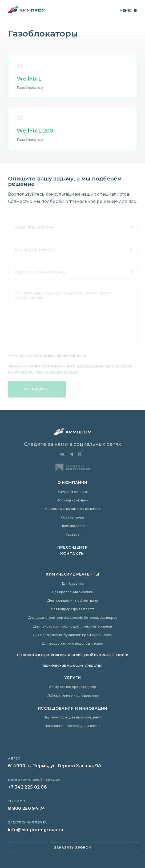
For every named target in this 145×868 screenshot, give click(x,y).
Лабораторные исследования (73, 695)
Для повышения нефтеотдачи (73, 600)
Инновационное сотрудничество (72, 726)
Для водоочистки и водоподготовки (72, 643)
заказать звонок (73, 847)
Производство (73, 526)
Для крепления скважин (72, 592)
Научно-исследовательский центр (73, 717)
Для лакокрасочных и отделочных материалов (72, 626)
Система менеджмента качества (73, 509)
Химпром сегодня (73, 492)
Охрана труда (72, 517)
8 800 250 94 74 (27, 808)
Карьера (72, 534)
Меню (128, 11)
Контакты (72, 554)
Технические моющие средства (73, 666)
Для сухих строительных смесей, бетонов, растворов (73, 618)
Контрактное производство (73, 687)
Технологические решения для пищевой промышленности (72, 655)
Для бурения (73, 583)
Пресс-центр (72, 547)
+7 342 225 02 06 (27, 787)
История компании (73, 500)
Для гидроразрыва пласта (73, 609)
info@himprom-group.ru (36, 830)
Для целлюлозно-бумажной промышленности (73, 635)
